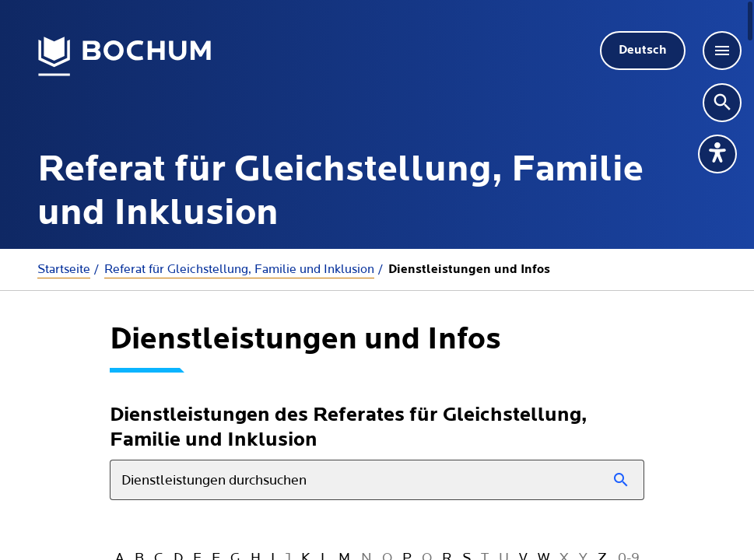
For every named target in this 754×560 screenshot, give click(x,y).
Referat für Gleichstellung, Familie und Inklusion (239, 269)
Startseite (64, 269)
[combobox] (377, 480)
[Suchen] (621, 480)
